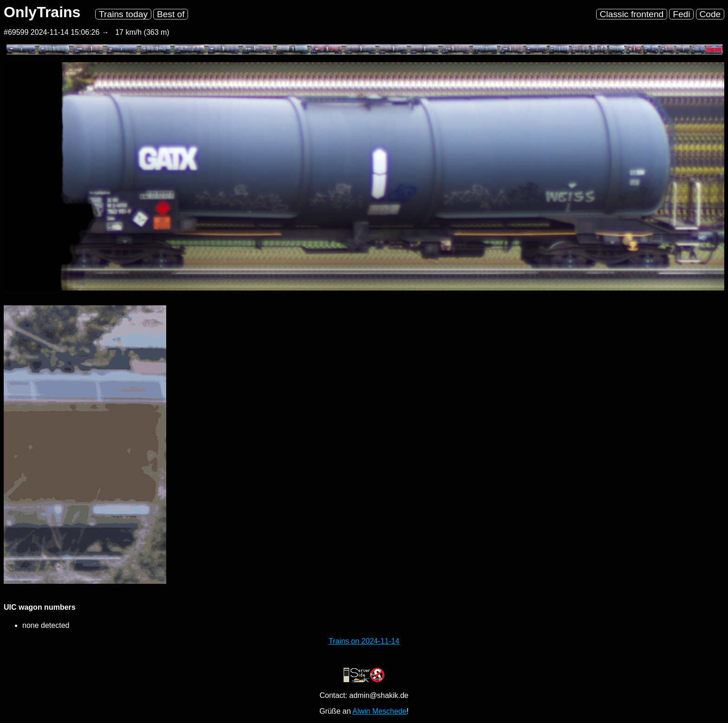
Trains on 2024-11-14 (364, 641)
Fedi (681, 14)
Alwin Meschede (380, 711)
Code (710, 14)
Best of (171, 14)
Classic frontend (632, 14)
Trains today (123, 14)
